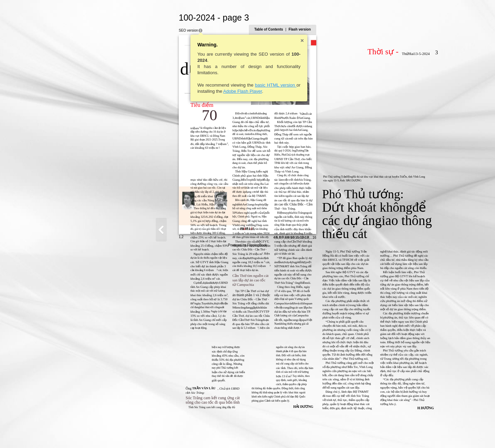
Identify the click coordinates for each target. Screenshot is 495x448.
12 (369, 433)
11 (365, 433)
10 (360, 433)
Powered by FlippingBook (247, 441)
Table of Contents (336, 29)
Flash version (367, 29)
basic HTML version (208, 85)
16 (382, 433)
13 (374, 433)
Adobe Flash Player (175, 91)
